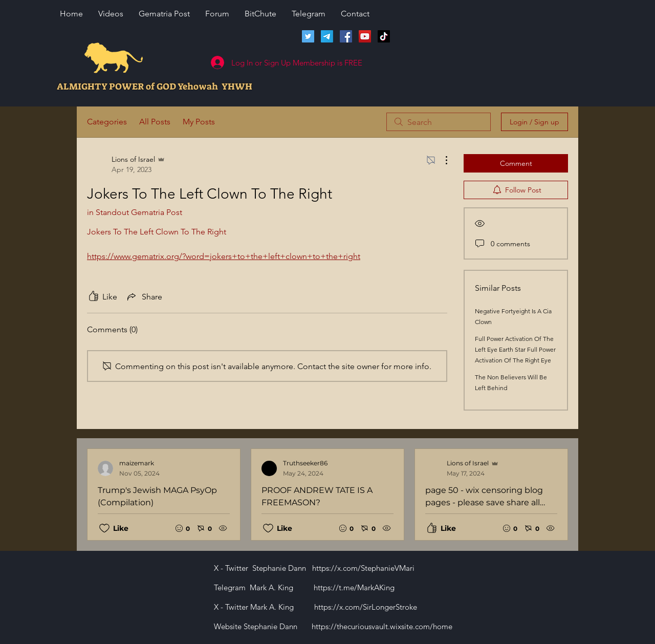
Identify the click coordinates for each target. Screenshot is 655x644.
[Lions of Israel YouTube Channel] (365, 36)
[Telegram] (327, 36)
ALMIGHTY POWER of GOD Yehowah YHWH (155, 87)
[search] (439, 122)
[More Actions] (441, 160)
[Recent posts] (327, 495)
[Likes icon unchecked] (104, 528)
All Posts (155, 122)
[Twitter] (308, 36)
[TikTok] (384, 36)
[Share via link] (144, 296)
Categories (107, 122)
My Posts (199, 122)
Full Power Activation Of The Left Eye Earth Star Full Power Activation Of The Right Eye (515, 349)
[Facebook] (346, 36)
